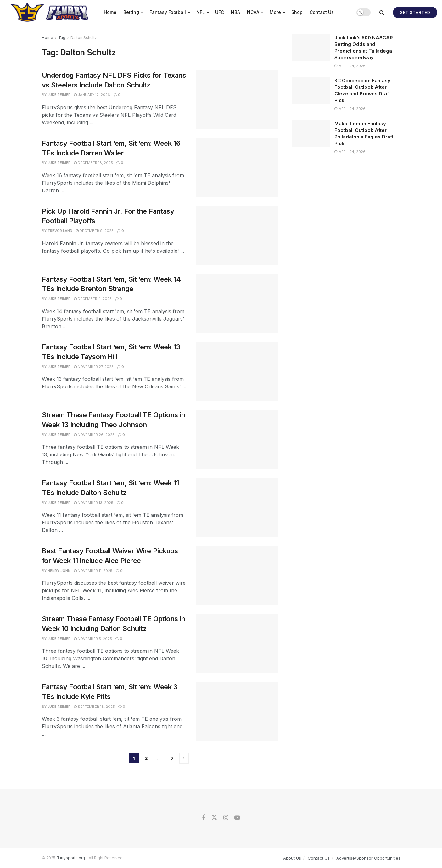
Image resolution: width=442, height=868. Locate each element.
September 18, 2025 (94, 707)
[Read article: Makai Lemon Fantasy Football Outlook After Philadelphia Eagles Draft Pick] (311, 134)
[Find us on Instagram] (226, 818)
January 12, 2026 (92, 95)
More (275, 12)
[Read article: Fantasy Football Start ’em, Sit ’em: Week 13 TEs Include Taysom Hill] (237, 371)
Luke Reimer (59, 95)
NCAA (253, 12)
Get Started (415, 12)
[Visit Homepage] (50, 12)
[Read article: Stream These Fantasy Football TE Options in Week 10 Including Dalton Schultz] (237, 643)
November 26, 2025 (94, 435)
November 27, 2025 (94, 367)
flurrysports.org (71, 858)
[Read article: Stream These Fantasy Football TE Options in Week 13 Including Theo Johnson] (237, 439)
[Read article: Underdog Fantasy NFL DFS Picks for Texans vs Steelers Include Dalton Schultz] (237, 100)
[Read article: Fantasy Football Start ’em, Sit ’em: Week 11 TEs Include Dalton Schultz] (237, 507)
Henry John (59, 571)
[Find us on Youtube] (237, 818)
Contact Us (322, 12)
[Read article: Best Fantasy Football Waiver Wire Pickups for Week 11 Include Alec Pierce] (237, 575)
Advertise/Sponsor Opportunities (368, 858)
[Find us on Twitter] (214, 818)
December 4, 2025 (93, 299)
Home (110, 12)
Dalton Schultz (84, 38)
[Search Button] (382, 12)
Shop (297, 12)
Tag (62, 38)
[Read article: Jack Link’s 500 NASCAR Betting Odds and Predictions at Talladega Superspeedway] (311, 48)
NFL (201, 12)
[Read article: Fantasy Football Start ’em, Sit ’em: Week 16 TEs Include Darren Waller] (237, 168)
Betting (131, 12)
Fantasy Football (168, 12)
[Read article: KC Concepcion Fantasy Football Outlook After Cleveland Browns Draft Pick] (311, 91)
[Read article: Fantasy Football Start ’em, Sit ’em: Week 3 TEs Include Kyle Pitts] (237, 711)
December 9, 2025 (95, 231)
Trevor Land (60, 231)
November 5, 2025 (93, 639)
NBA (235, 12)
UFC (220, 12)
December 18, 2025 (93, 163)
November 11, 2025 (93, 571)
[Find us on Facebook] (204, 818)
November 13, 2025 (94, 503)
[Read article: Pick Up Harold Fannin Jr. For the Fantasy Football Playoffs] (237, 236)
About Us (292, 858)
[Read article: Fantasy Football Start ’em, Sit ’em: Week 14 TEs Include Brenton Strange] (237, 304)
